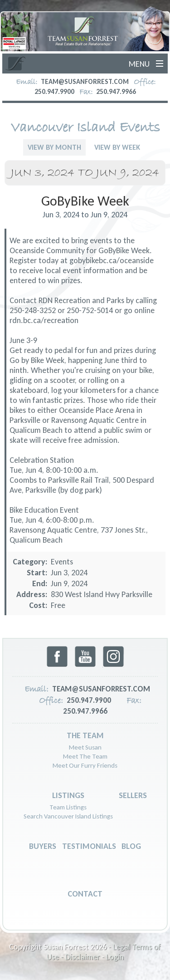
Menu (139, 64)
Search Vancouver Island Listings (68, 816)
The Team (85, 735)
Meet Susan (85, 747)
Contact (85, 894)
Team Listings (68, 807)
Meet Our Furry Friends (85, 765)
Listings (68, 795)
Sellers (133, 795)
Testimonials (89, 846)
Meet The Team (85, 756)
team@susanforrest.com (85, 82)
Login (115, 957)
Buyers (43, 846)
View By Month (54, 147)
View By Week (117, 147)
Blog (131, 846)
